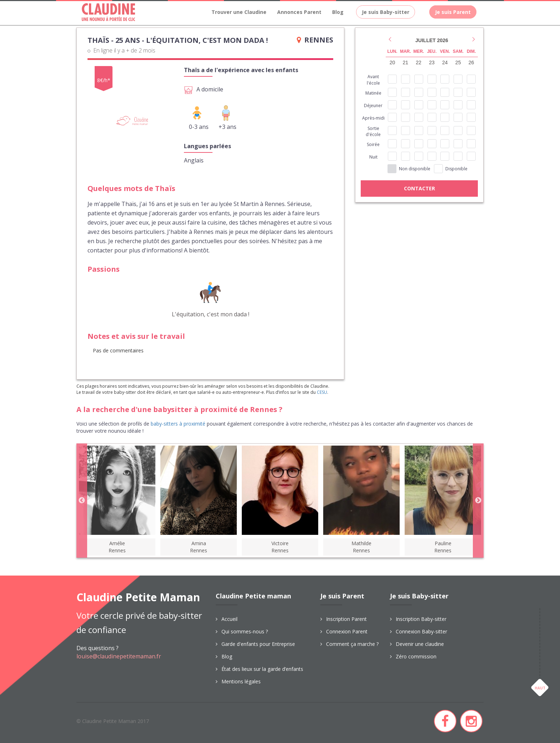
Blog (338, 12)
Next (478, 501)
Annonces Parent (299, 12)
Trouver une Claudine (239, 12)
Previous (82, 501)
